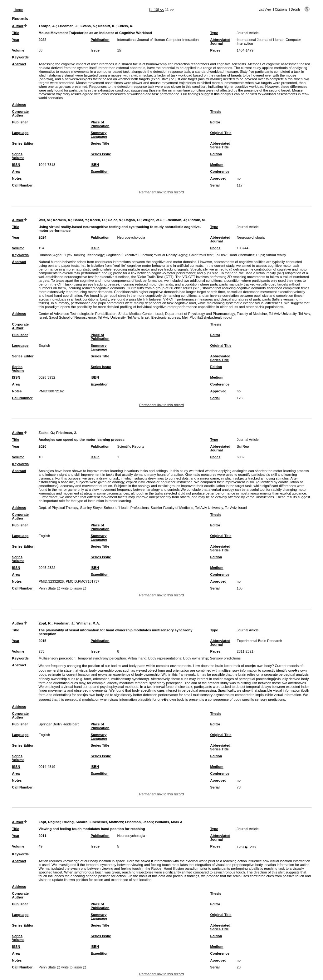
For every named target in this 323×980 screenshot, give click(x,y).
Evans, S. (88, 26)
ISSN (16, 165)
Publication (100, 40)
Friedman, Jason (139, 822)
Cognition (113, 255)
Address (19, 105)
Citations (281, 10)
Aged (57, 255)
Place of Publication (100, 124)
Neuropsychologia (131, 237)
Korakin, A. (62, 220)
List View (265, 10)
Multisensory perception (57, 658)
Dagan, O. (132, 220)
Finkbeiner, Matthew (106, 822)
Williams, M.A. (88, 623)
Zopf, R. (45, 623)
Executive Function (137, 255)
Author (18, 26)
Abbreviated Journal (220, 42)
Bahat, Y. (81, 220)
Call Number (22, 185)
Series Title (100, 143)
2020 (42, 446)
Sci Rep (243, 446)
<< (162, 10)
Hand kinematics (241, 255)
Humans (45, 255)
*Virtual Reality (165, 255)
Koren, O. (98, 220)
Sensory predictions (225, 658)
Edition (216, 154)
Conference (220, 172)
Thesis (215, 112)
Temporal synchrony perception (102, 658)
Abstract (19, 64)
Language (20, 133)
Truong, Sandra (75, 822)
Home (18, 10)
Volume (18, 50)
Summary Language (99, 135)
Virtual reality (276, 255)
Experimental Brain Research (259, 641)
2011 (42, 836)
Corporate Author (20, 113)
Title (15, 33)
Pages (215, 50)
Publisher (20, 122)
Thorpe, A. (47, 26)
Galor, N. (115, 220)
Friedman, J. (68, 26)
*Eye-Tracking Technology (83, 255)
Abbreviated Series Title (220, 145)
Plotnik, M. (197, 220)
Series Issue (101, 154)
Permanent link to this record (161, 192)
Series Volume (18, 156)
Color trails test (201, 255)
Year (16, 40)
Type (214, 33)
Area (16, 172)
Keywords (20, 57)
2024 (42, 237)
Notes (17, 178)
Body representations (165, 658)
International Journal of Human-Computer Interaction (158, 40)
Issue (95, 50)
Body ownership (196, 658)
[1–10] (154, 10)
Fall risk (220, 255)
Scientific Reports (131, 446)
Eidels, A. (125, 26)
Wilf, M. (44, 220)
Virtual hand (137, 658)
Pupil (260, 255)
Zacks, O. (46, 433)
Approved (218, 178)
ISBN (95, 165)
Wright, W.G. (153, 220)
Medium (217, 165)
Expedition (99, 172)
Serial (215, 185)
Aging (183, 255)
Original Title (221, 133)
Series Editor (23, 143)
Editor (215, 122)
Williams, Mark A (169, 822)
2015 (42, 641)
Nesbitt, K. (107, 26)
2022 (42, 40)
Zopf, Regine (49, 822)
